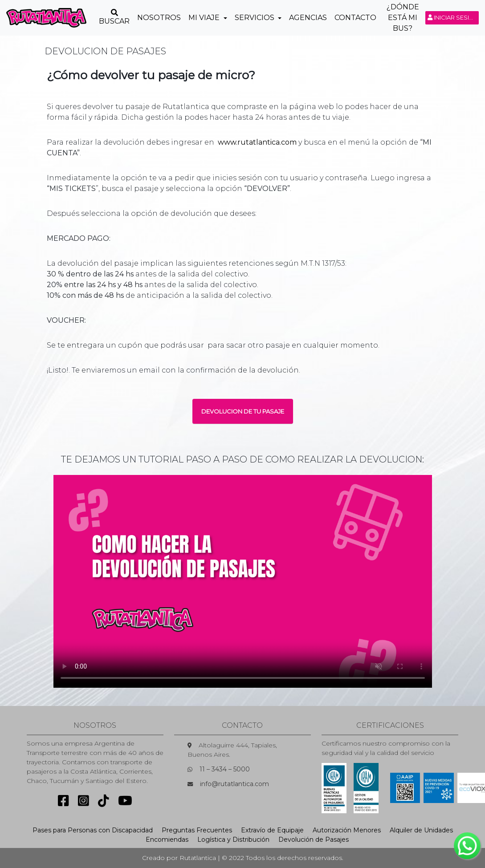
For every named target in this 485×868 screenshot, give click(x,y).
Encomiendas (167, 840)
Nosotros (159, 18)
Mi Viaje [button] (205, 18)
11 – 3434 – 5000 (225, 769)
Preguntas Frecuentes (197, 830)
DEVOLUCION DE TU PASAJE (243, 411)
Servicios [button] (255, 18)
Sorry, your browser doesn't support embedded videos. (243, 581)
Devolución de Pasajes (314, 840)
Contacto (355, 18)
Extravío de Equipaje (272, 830)
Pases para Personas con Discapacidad (93, 830)
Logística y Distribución (233, 840)
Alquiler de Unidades (421, 830)
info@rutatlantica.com (234, 784)
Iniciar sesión (453, 17)
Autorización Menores (347, 830)
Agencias (308, 18)
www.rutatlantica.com (257, 142)
